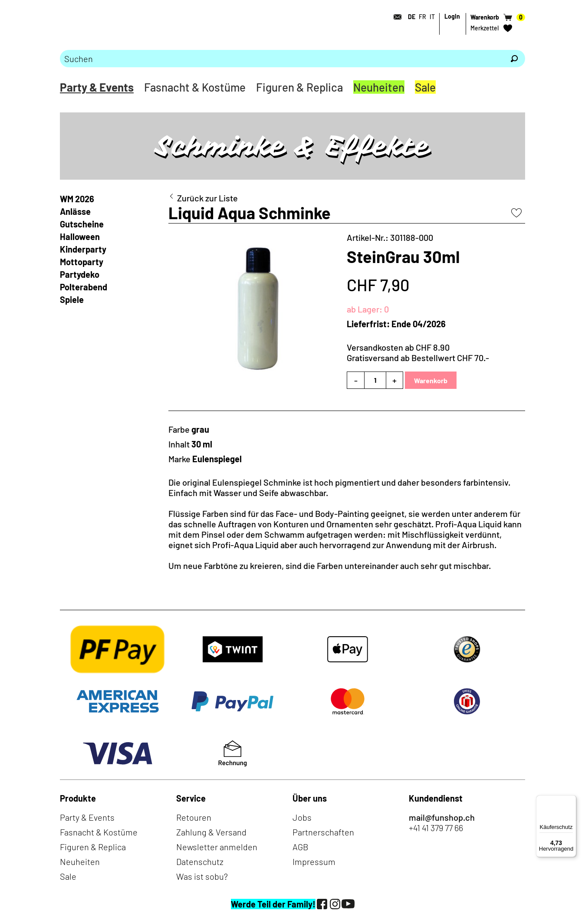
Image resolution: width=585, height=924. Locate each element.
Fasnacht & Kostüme (195, 87)
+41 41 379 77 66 (436, 828)
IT (432, 17)
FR (422, 17)
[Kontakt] (395, 17)
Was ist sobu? (202, 876)
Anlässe (75, 211)
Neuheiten (379, 87)
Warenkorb (431, 380)
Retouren (194, 817)
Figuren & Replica (299, 87)
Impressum (314, 862)
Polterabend (84, 287)
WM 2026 (77, 199)
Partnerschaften (323, 832)
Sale (425, 87)
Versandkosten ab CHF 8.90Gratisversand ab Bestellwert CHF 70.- (418, 352)
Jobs (302, 817)
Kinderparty (83, 249)
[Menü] (571, 800)
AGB (301, 847)
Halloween (80, 237)
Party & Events (97, 87)
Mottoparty (82, 262)
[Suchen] (514, 59)
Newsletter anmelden (217, 847)
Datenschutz (200, 862)
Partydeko (80, 274)
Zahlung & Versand (211, 832)
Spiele (72, 299)
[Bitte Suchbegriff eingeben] (282, 59)
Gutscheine (82, 224)
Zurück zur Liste (207, 198)
